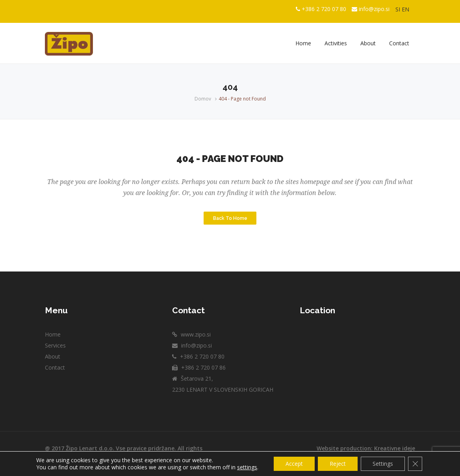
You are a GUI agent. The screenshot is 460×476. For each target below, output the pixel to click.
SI (398, 9)
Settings (383, 464)
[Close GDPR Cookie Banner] (415, 464)
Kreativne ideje (395, 448)
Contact (55, 367)
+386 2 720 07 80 (324, 9)
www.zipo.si (195, 334)
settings (247, 467)
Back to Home (230, 218)
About (53, 356)
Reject (338, 464)
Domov (203, 99)
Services (55, 345)
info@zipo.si (374, 9)
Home (53, 334)
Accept (294, 464)
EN (405, 9)
